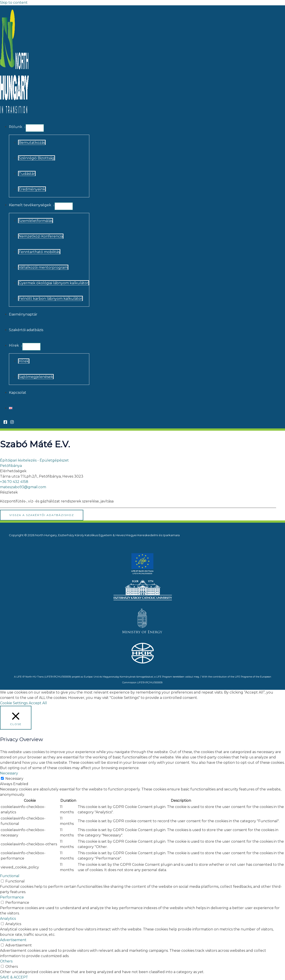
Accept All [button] (38, 703)
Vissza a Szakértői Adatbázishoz (42, 515)
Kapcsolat (18, 393)
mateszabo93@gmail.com (23, 487)
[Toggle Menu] (35, 128)
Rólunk (16, 127)
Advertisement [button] (13, 940)
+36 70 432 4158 (14, 482)
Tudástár (27, 174)
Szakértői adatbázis (26, 330)
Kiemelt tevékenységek (30, 205)
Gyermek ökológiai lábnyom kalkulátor (54, 283)
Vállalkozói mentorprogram (43, 267)
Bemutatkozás (32, 143)
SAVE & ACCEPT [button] (14, 977)
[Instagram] (12, 423)
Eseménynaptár (23, 314)
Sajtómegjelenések (36, 377)
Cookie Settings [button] (14, 703)
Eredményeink (32, 189)
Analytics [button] (8, 919)
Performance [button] (12, 897)
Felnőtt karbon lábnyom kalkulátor (50, 299)
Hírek (14, 345)
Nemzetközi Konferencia (41, 236)
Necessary (14, 779)
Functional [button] (10, 876)
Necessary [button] (9, 773)
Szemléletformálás (36, 221)
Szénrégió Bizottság (37, 158)
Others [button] (6, 961)
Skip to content (14, 3)
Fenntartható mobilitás (39, 252)
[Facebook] (5, 423)
